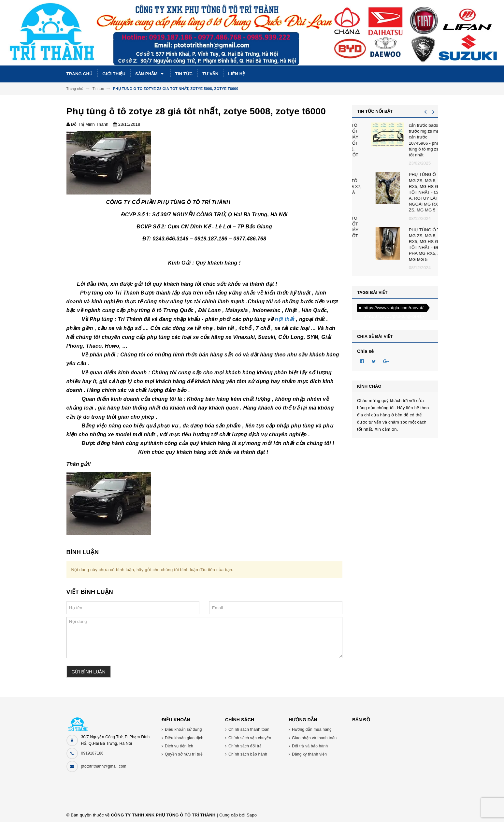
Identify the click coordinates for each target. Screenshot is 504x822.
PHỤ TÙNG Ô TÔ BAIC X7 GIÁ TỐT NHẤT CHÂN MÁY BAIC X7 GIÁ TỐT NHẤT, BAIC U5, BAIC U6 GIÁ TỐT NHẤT (412, 143)
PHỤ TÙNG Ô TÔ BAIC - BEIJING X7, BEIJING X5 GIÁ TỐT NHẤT (414, 190)
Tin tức (184, 74)
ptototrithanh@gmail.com (104, 766)
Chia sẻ (366, 351)
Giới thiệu (114, 74)
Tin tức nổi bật (375, 111)
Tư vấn (210, 74)
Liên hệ (236, 74)
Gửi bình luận (89, 672)
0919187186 (92, 753)
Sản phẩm (150, 74)
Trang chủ (80, 74)
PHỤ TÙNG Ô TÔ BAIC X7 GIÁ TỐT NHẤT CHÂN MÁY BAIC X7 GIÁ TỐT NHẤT (412, 230)
